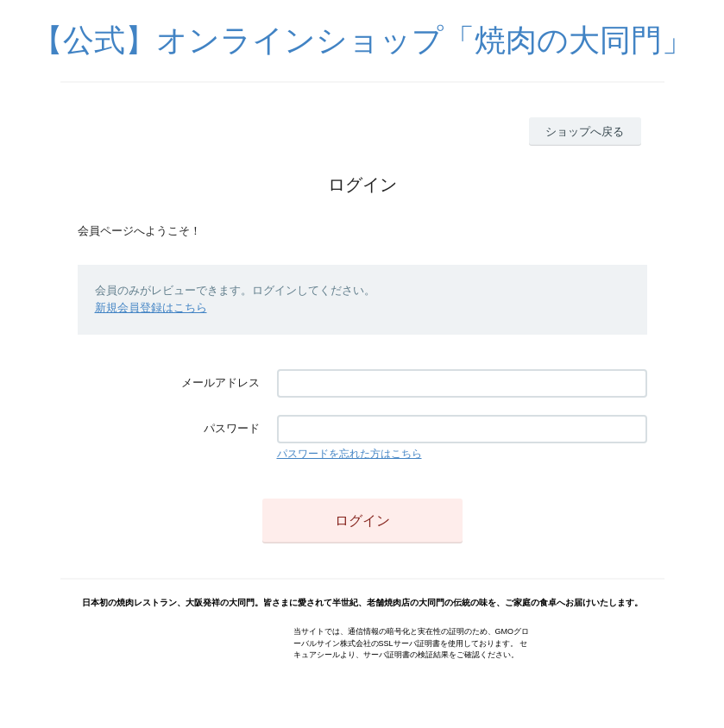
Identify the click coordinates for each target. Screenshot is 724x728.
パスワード (232, 428)
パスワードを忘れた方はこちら (349, 454)
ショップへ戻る (585, 132)
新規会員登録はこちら (151, 308)
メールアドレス (220, 383)
